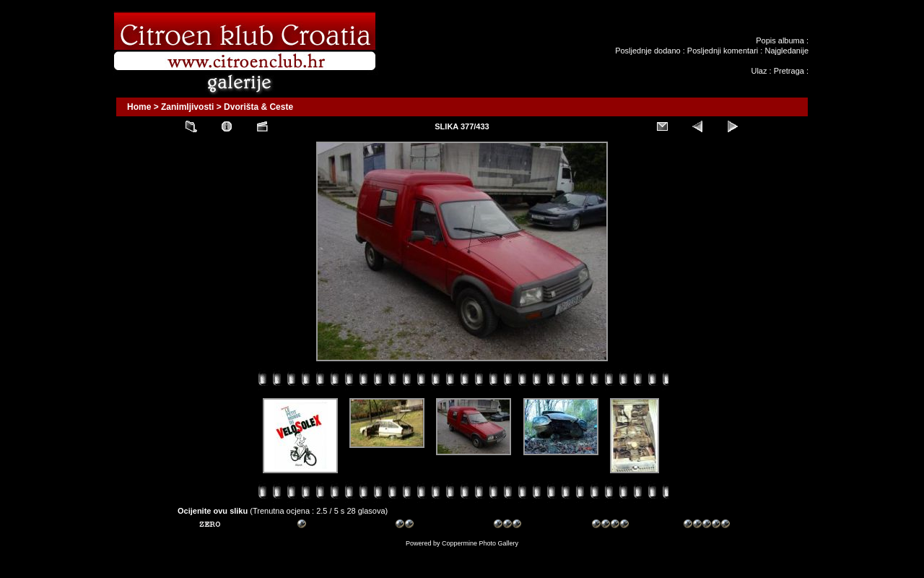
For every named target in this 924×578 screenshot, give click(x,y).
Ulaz (759, 71)
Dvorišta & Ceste (258, 107)
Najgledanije (786, 51)
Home (139, 107)
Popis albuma (780, 40)
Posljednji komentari (723, 51)
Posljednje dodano (648, 51)
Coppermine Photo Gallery (480, 543)
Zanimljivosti (187, 107)
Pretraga (789, 71)
